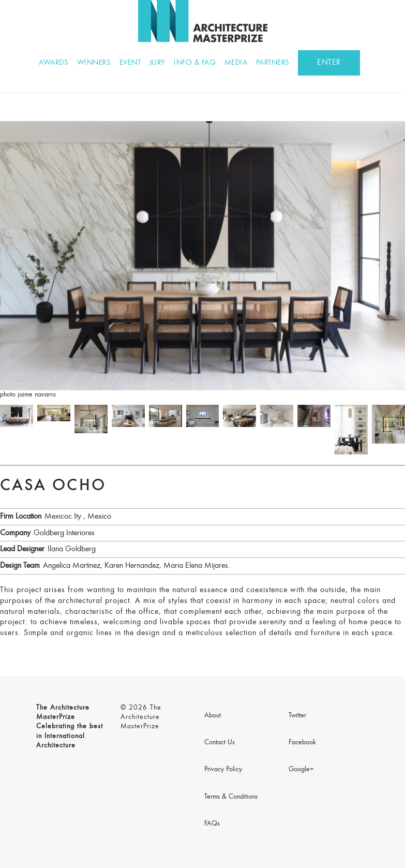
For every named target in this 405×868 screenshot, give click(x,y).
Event (130, 63)
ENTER (329, 63)
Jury (157, 63)
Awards (54, 63)
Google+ (301, 770)
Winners (94, 63)
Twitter (297, 716)
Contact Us (220, 743)
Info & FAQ (195, 63)
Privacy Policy (223, 770)
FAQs (212, 824)
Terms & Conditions (231, 797)
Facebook (302, 743)
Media (236, 63)
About (213, 716)
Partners (273, 63)
